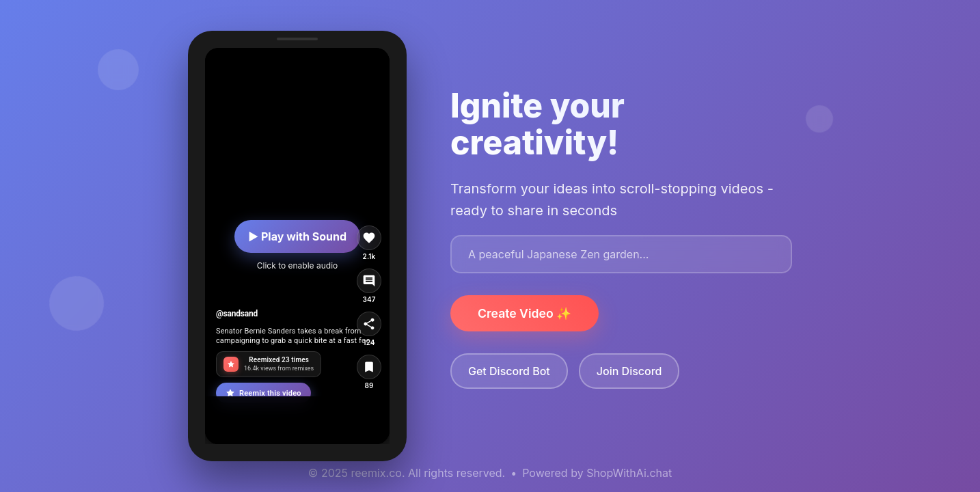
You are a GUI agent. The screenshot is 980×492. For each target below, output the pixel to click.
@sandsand (237, 314)
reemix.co (377, 473)
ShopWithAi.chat (629, 473)
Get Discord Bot (509, 371)
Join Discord (629, 371)
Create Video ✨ (525, 313)
